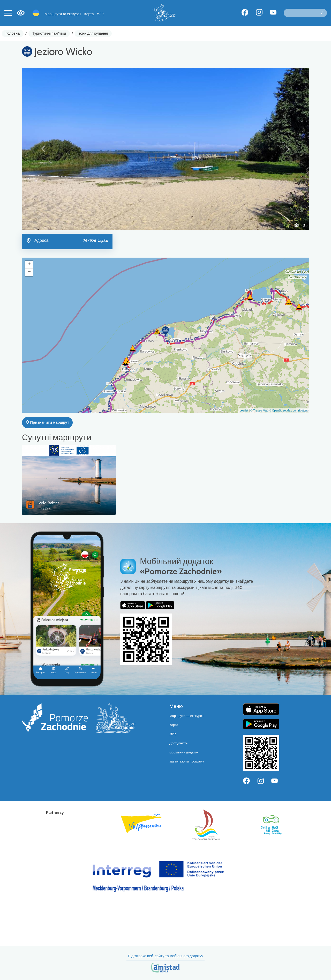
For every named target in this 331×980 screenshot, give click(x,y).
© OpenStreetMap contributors (288, 410)
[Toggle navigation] (8, 13)
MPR (100, 14)
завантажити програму (187, 761)
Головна (13, 33)
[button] (44, 149)
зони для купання (93, 33)
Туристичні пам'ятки (49, 33)
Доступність (179, 743)
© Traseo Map (259, 410)
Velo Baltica (49, 503)
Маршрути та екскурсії (63, 14)
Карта (89, 14)
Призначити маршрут (47, 422)
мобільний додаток (184, 752)
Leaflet (244, 410)
